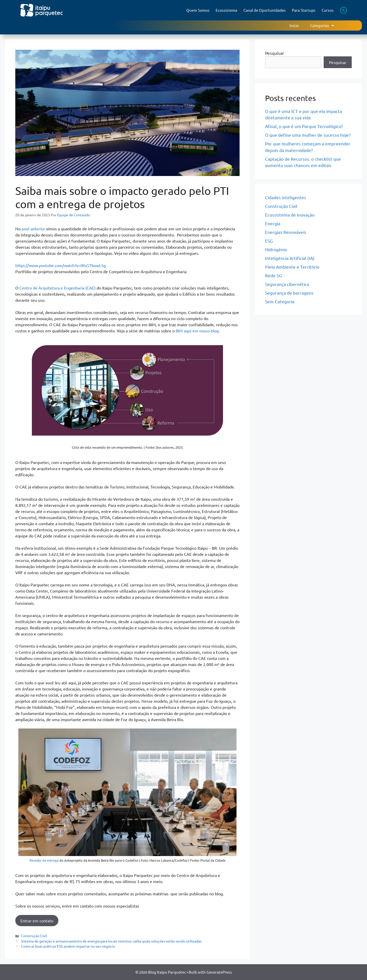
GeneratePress (219, 972)
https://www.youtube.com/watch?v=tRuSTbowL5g (61, 265)
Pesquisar (275, 53)
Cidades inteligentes (286, 197)
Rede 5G (273, 275)
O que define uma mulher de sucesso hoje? (308, 135)
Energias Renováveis (286, 232)
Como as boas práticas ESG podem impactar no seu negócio (68, 946)
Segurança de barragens (289, 293)
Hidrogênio (276, 249)
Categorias (322, 26)
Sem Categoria (280, 301)
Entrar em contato (37, 921)
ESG (269, 241)
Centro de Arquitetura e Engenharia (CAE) (58, 288)
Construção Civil (34, 936)
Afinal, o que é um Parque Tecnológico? (304, 126)
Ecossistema (226, 10)
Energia (273, 223)
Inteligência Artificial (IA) (290, 258)
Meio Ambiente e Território (292, 267)
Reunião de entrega (44, 860)
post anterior (33, 229)
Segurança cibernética (287, 284)
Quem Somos (198, 10)
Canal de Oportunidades (265, 10)
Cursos (328, 10)
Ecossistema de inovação (290, 215)
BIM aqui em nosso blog (197, 331)
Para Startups (304, 10)
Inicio (294, 25)
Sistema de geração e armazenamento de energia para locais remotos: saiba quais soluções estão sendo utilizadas (111, 941)
